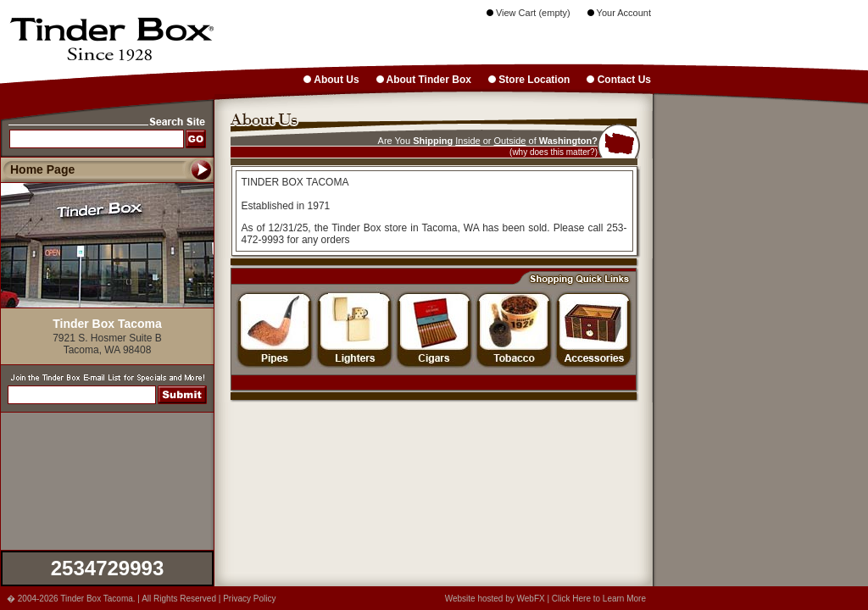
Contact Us (619, 80)
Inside (467, 141)
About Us (331, 80)
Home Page (42, 169)
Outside (510, 141)
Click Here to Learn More (599, 599)
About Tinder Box (424, 80)
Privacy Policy (249, 599)
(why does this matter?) (554, 152)
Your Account (619, 13)
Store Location (529, 80)
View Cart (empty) (529, 13)
